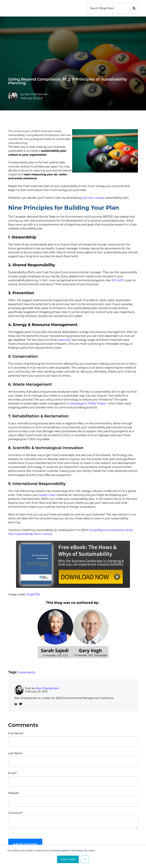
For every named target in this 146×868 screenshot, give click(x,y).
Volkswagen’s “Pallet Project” (88, 403)
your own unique (93, 198)
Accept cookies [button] (68, 859)
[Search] (109, 8)
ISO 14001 (117, 280)
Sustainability (27, 672)
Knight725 (33, 594)
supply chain (47, 495)
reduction (64, 340)
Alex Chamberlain (36, 94)
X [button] (85, 859)
